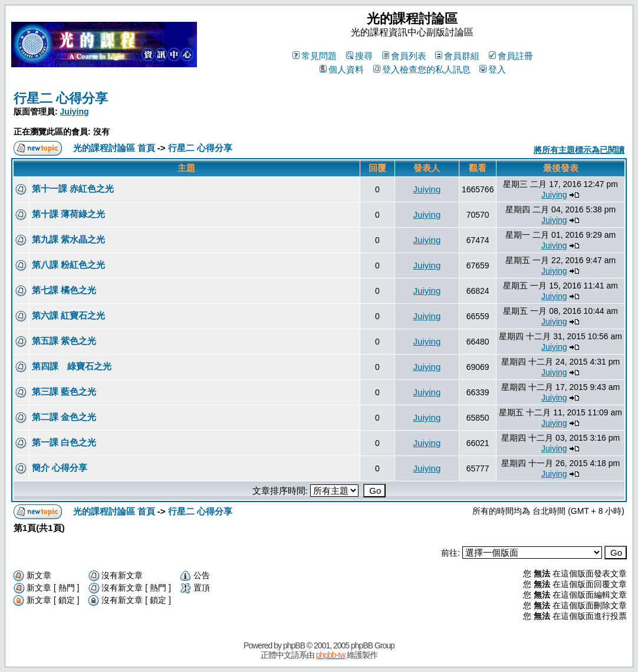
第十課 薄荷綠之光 (68, 214)
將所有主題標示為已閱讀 (579, 150)
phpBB (294, 645)
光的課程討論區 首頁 (114, 148)
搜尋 (359, 56)
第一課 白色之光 (64, 442)
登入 (493, 69)
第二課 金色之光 (64, 417)
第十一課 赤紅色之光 (73, 189)
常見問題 (315, 56)
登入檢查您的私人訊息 (422, 69)
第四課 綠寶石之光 (72, 366)
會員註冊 (511, 56)
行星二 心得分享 (61, 98)
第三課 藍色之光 (64, 391)
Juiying (75, 112)
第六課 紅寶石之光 (68, 315)
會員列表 (404, 56)
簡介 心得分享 (60, 468)
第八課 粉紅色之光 (68, 265)
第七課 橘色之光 (64, 290)
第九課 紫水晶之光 (68, 239)
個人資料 (342, 69)
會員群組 (457, 56)
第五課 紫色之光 (64, 341)
